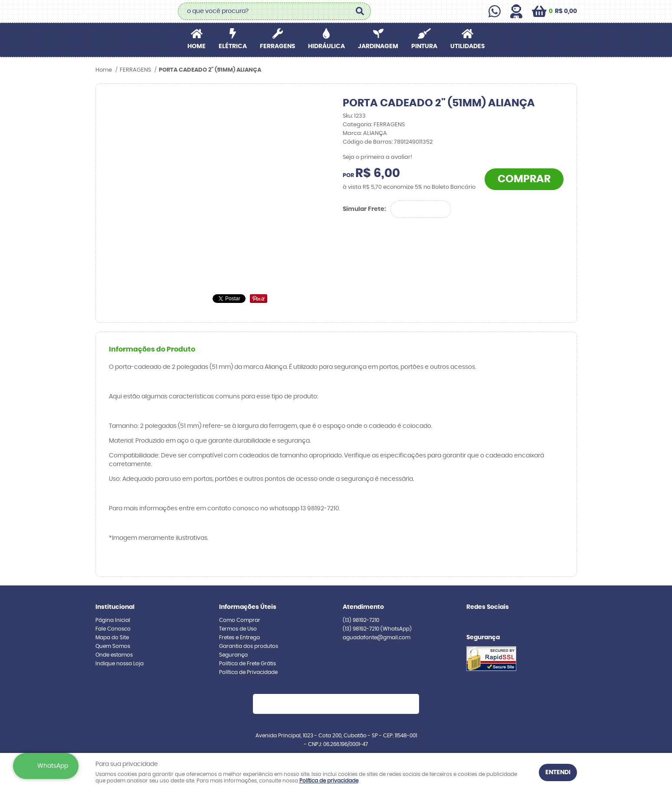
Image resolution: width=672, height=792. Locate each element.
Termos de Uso (238, 629)
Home (197, 46)
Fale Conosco (113, 629)
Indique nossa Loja (120, 664)
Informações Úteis (248, 607)
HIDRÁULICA (326, 46)
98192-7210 (361, 620)
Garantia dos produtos (249, 646)
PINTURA (424, 46)
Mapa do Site (112, 638)
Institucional (115, 607)
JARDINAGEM (378, 46)
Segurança (233, 655)
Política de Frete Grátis (247, 664)
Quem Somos (113, 646)
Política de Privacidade (248, 672)
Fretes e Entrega (239, 638)
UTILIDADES (467, 46)
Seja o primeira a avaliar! (377, 157)
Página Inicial (113, 620)
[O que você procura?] (360, 11)
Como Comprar (240, 620)
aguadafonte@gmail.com (377, 638)
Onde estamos (114, 655)
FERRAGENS (277, 46)
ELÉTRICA (233, 46)
